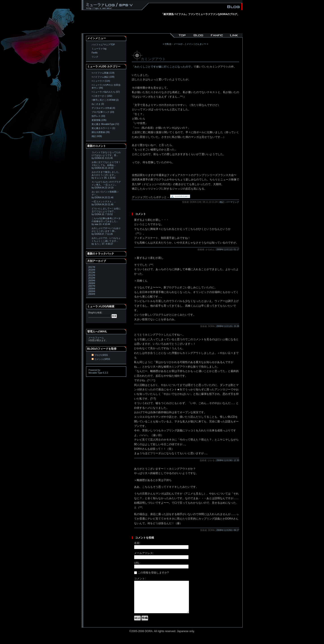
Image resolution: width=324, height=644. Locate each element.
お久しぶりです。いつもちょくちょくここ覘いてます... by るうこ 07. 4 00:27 (106, 241)
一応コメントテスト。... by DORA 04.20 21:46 (104, 203)
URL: (137, 563)
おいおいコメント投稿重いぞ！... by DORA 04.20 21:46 (105, 195)
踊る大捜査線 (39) (101, 132)
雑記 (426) (97, 136)
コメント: (140, 579)
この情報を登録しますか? (151, 573)
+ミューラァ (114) (101, 81)
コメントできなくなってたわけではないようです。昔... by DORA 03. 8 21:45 (106, 155)
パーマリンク (232, 202)
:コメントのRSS (101, 359)
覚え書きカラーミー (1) (103, 128)
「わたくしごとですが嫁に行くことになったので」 (163, 67)
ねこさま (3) (98, 104)
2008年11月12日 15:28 (228, 326)
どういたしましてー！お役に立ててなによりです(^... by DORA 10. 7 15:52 (106, 211)
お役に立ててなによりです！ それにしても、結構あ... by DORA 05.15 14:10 (106, 165)
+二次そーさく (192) (102, 96)
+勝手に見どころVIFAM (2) (105, 100)
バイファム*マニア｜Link (234, 35)
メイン (190, 44)
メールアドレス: (144, 553)
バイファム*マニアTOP (103, 45)
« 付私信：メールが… (174, 44)
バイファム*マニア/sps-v (179, 35)
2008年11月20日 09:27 (228, 530)
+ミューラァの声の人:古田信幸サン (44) (106, 86)
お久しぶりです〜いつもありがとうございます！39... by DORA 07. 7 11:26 (106, 231)
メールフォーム (96, 338)
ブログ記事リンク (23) (103, 112)
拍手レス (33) (98, 116)
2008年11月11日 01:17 (228, 249)
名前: (137, 543)
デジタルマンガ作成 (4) (103, 108)
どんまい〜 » (202, 44)
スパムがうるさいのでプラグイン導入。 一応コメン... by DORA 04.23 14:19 (106, 185)
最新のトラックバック (101, 254)
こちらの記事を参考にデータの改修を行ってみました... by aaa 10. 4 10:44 (106, 221)
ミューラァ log (99, 49)
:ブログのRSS (100, 355)
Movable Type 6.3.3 (98, 373)
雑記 (222, 202)
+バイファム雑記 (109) (103, 77)
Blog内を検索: (95, 313)
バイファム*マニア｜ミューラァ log (197, 35)
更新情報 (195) (99, 120)
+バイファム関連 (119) (103, 73)
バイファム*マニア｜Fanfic (216, 35)
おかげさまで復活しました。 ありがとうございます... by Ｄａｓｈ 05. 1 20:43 (106, 175)
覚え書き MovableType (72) (105, 124)
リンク (95, 57)
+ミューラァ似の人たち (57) (106, 92)
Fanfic (95, 53)
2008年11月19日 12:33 (228, 460)
